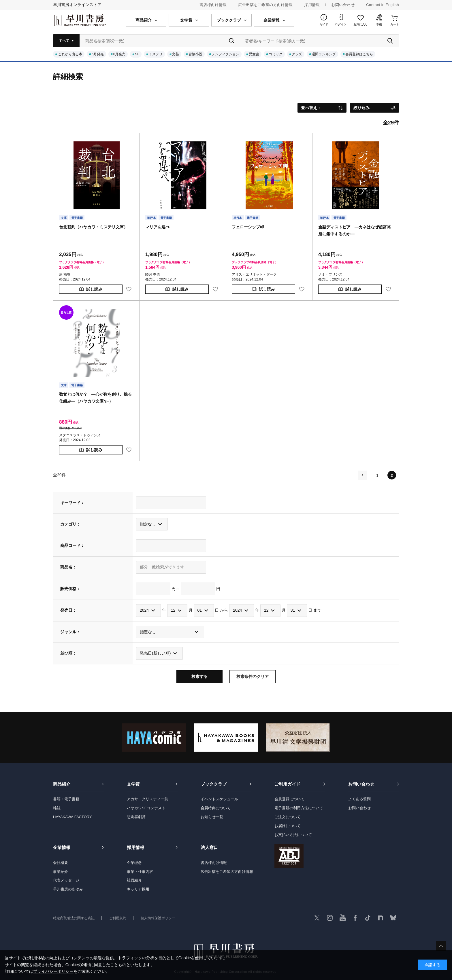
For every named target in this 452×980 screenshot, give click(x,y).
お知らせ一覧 (212, 817)
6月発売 (119, 54)
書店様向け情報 (213, 5)
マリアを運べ (157, 227)
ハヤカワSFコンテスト (146, 808)
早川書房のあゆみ (68, 889)
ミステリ (156, 54)
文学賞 (133, 784)
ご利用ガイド (287, 784)
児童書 (254, 54)
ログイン (341, 24)
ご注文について (288, 817)
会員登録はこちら (359, 54)
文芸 (176, 54)
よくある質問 (359, 799)
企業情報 (62, 847)
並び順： (68, 653)
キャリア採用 (138, 889)
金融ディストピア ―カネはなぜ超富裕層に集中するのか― (355, 230)
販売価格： (70, 589)
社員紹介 (134, 880)
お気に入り (361, 24)
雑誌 (57, 808)
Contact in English (383, 5)
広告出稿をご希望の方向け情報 (265, 5)
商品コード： (72, 545)
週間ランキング (324, 54)
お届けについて (288, 826)
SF (137, 54)
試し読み (94, 289)
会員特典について (216, 808)
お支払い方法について (293, 835)
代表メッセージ (66, 880)
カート (395, 24)
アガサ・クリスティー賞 (147, 799)
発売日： (68, 610)
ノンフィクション (225, 54)
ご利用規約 (118, 918)
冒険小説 (195, 54)
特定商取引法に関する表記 (74, 918)
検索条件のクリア (253, 676)
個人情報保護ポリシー (158, 918)
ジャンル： (70, 632)
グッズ (297, 54)
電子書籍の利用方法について (299, 808)
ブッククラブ (214, 784)
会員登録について (289, 799)
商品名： (68, 567)
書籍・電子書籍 (66, 799)
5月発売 (98, 54)
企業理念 (134, 863)
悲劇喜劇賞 (136, 817)
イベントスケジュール (219, 799)
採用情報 (312, 5)
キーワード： (72, 503)
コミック (276, 54)
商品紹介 (62, 784)
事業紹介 (61, 872)
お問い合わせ (343, 5)
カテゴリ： (70, 524)
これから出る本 (70, 54)
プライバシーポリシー (53, 971)
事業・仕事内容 (140, 872)
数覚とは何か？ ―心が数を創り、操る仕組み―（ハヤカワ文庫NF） (95, 398)
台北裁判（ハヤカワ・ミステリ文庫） (93, 227)
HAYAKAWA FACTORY (72, 817)
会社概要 (61, 863)
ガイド (324, 24)
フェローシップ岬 (248, 227)
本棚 (379, 24)
